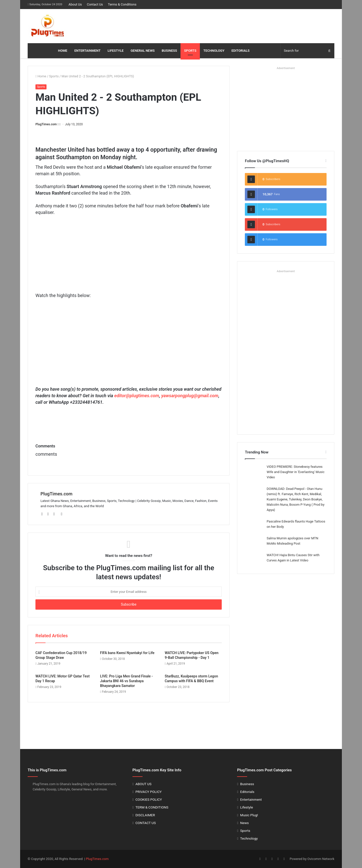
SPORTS (190, 51)
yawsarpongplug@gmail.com (190, 396)
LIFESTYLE (116, 51)
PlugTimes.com (46, 124)
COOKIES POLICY (149, 799)
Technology (249, 838)
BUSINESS (169, 51)
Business (247, 784)
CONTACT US (146, 823)
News (244, 823)
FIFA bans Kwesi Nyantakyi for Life (127, 653)
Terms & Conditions (122, 4)
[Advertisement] (233, 25)
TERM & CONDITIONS (152, 807)
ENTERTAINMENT (87, 51)
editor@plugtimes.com (137, 396)
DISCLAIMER (145, 815)
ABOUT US (144, 784)
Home (41, 76)
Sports (54, 76)
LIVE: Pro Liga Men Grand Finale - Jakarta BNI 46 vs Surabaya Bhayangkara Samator (126, 681)
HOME (63, 51)
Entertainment (251, 799)
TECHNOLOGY (214, 51)
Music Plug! (249, 815)
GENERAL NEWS (143, 51)
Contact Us (95, 4)
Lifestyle (246, 807)
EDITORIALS (241, 51)
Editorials (247, 792)
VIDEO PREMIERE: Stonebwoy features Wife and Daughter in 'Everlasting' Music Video (296, 472)
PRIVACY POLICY (149, 792)
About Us (75, 4)
